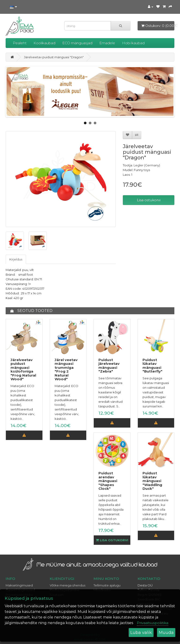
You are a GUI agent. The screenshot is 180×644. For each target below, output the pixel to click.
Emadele (107, 43)
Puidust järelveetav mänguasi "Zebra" (109, 366)
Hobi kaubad (133, 43)
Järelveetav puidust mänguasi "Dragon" (54, 57)
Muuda (166, 633)
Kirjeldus (16, 259)
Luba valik (141, 633)
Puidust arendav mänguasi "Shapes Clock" (108, 481)
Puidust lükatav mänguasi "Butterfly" (152, 366)
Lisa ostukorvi (149, 200)
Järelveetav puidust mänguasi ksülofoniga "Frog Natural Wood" (23, 370)
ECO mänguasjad (77, 43)
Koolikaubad (44, 43)
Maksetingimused (19, 585)
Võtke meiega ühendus (67, 585)
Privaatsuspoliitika (153, 623)
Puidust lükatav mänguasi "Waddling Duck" (152, 481)
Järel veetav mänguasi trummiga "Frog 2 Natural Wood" (66, 370)
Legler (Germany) (147, 165)
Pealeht (20, 43)
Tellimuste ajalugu (107, 585)
